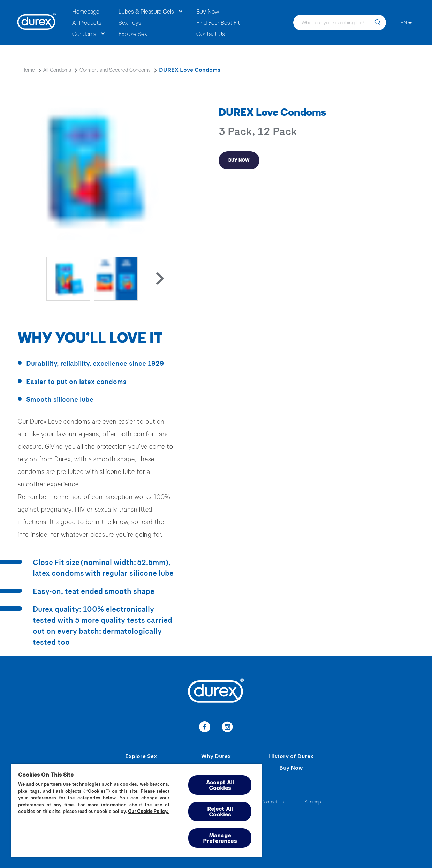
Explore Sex (133, 33)
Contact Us (211, 33)
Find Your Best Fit (218, 22)
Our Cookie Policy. (149, 811)
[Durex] (37, 22)
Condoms (84, 33)
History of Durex (291, 756)
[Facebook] (205, 728)
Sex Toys (130, 22)
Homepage (86, 11)
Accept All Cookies (220, 785)
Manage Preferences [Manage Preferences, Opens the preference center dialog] (220, 838)
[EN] (406, 22)
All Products (87, 22)
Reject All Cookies (220, 811)
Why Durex (216, 756)
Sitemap (313, 802)
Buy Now (208, 11)
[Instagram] (228, 728)
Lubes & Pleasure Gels (146, 11)
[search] (378, 22)
